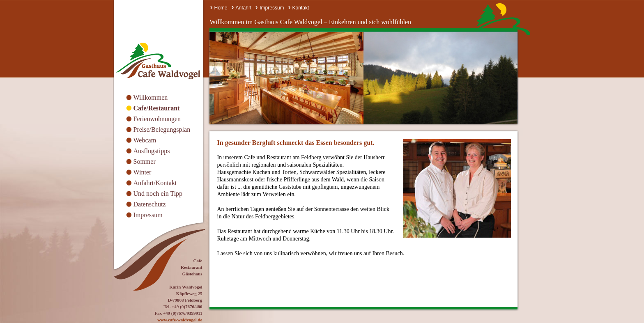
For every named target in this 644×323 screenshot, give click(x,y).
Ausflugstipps (152, 151)
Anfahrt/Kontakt (155, 183)
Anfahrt (244, 8)
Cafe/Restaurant (157, 108)
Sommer (145, 161)
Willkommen (151, 97)
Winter (143, 172)
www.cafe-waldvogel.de (180, 320)
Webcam (145, 140)
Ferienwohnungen (157, 119)
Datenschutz (150, 204)
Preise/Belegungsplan (162, 129)
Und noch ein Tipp (158, 194)
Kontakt (301, 8)
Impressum (148, 215)
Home (221, 8)
